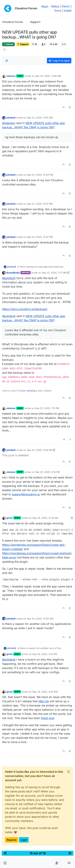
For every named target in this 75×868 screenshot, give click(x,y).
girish (9, 518)
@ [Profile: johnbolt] (9, 278)
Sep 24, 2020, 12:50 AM (40, 619)
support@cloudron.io (26, 494)
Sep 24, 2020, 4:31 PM (45, 654)
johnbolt (11, 118)
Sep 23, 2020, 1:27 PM (54, 273)
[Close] (69, 772)
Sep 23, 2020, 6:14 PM (48, 472)
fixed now (48, 718)
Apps (45, 6)
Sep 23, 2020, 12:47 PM (40, 237)
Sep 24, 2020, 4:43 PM (45, 692)
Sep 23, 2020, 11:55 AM (40, 118)
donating (31, 391)
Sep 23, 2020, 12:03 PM (40, 175)
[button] (5, 863)
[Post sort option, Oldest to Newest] (7, 61)
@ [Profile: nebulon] (9, 123)
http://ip (44, 701)
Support (23, 44)
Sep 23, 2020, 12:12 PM (40, 204)
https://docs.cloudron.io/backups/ (25, 309)
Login (24, 840)
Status (55, 6)
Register (12, 840)
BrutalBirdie (13, 273)
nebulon (11, 76)
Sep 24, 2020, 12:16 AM (45, 518)
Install (68, 11)
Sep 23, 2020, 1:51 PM (47, 408)
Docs (58, 11)
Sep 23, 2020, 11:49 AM (48, 76)
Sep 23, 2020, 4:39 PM (40, 450)
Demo (66, 6)
